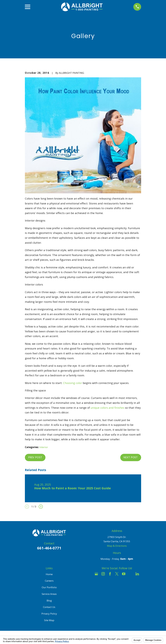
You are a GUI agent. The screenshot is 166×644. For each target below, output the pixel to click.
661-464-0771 (49, 548)
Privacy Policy (49, 614)
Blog (49, 601)
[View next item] (41, 507)
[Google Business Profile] (96, 574)
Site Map (49, 620)
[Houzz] (130, 574)
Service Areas (49, 594)
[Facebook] (110, 574)
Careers (49, 581)
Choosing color (72, 383)
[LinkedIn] (137, 574)
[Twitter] (117, 574)
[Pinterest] (117, 581)
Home (49, 574)
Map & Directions (117, 546)
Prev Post (35, 457)
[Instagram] (103, 574)
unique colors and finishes (107, 408)
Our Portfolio (49, 587)
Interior (44, 447)
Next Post (131, 457)
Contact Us (49, 607)
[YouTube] (124, 574)
